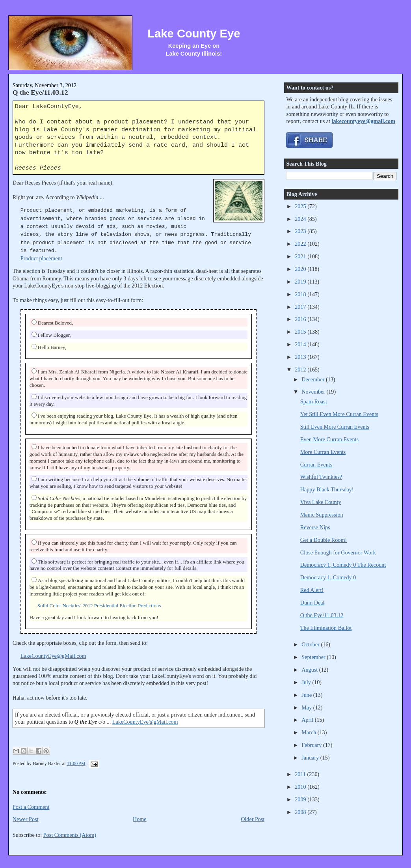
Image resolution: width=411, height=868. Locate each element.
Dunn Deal (312, 603)
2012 (301, 370)
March (310, 732)
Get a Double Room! (324, 540)
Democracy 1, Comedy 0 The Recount (343, 565)
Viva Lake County (321, 502)
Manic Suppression (322, 515)
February (312, 745)
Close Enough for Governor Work (338, 553)
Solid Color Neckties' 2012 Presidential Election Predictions (99, 606)
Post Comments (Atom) (70, 835)
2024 (301, 219)
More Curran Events (323, 452)
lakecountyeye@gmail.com (364, 121)
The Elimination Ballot (326, 628)
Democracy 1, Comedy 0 (328, 577)
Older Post (253, 819)
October (311, 644)
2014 (301, 344)
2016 (301, 319)
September (314, 657)
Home (140, 819)
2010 (301, 787)
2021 (301, 256)
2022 (301, 244)
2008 (301, 812)
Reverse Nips (315, 527)
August (310, 670)
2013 (301, 357)
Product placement (41, 258)
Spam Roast (314, 401)
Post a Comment (31, 807)
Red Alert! (312, 590)
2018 (301, 294)
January (311, 758)
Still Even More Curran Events (335, 427)
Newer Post (26, 819)
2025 (301, 206)
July (307, 682)
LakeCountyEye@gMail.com (53, 656)
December (314, 379)
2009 (301, 799)
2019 (301, 282)
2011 (301, 774)
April (308, 720)
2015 (301, 332)
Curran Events (316, 465)
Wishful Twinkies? (321, 477)
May (307, 707)
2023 (301, 231)
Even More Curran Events (329, 439)
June (307, 695)
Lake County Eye (194, 34)
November (314, 392)
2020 (301, 269)
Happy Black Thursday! (327, 489)
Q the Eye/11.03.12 (40, 92)
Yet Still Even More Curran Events (339, 414)
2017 (301, 307)
